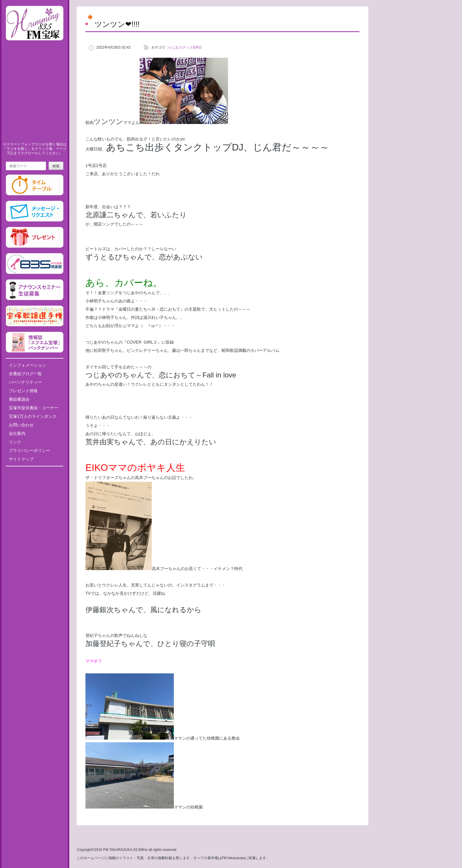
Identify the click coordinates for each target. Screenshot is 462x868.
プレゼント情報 (23, 391)
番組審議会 (19, 399)
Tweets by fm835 (35, 473)
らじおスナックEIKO (185, 47)
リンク (15, 442)
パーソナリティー (25, 382)
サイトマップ (21, 459)
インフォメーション (27, 365)
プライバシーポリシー (29, 450)
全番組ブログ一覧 (25, 374)
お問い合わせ (21, 425)
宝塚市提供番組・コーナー (34, 408)
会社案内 (17, 433)
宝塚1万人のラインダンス (33, 416)
